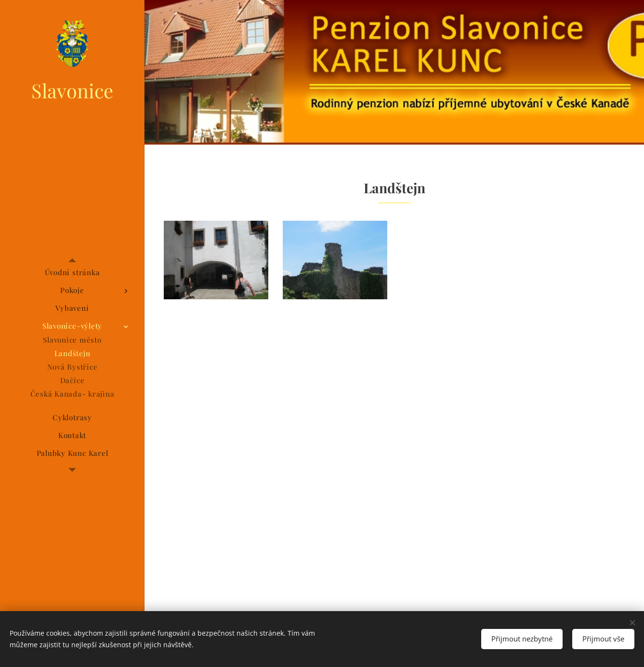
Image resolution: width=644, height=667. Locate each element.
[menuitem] (72, 273)
